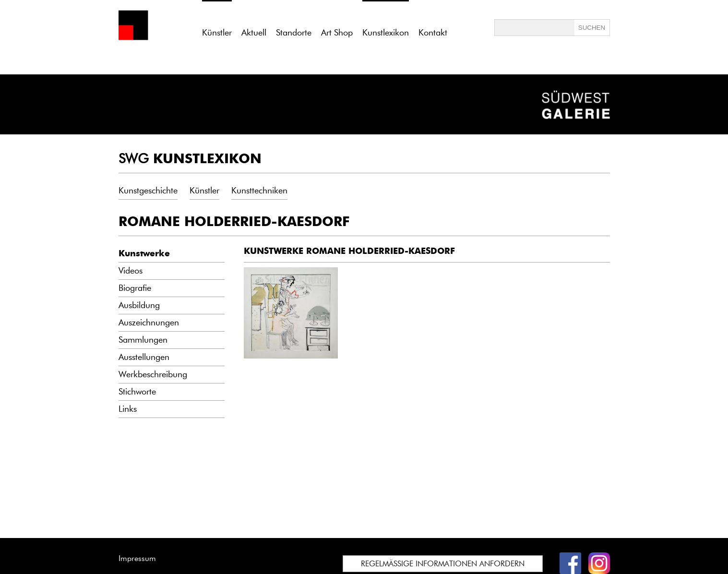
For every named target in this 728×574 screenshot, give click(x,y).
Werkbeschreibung (153, 374)
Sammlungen (143, 340)
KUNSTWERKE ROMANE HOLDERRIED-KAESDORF (349, 251)
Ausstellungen (144, 357)
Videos (131, 271)
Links (128, 409)
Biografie (135, 288)
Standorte (294, 33)
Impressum (137, 558)
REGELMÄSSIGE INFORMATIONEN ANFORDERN (443, 564)
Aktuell (254, 33)
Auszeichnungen (149, 323)
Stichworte (137, 392)
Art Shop (337, 33)
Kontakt (433, 33)
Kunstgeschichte (148, 191)
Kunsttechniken (259, 191)
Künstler (204, 191)
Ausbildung (139, 305)
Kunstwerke (144, 253)
